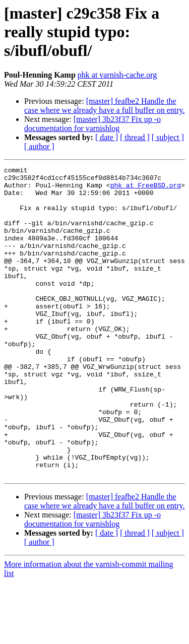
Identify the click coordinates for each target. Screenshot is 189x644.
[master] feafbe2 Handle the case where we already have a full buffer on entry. (105, 106)
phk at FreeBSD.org (146, 189)
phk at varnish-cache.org (117, 75)
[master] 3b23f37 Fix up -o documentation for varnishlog (92, 124)
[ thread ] (135, 137)
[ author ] (39, 146)
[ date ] (107, 137)
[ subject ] (168, 137)
